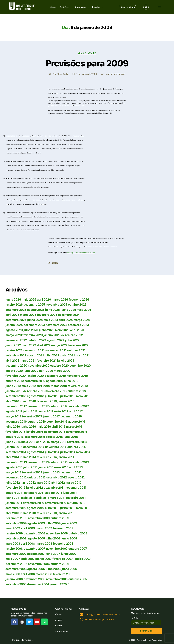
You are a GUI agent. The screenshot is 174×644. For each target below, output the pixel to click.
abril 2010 (12, 513)
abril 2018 (12, 401)
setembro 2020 (80, 366)
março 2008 (44, 544)
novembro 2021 (56, 350)
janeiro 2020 (35, 376)
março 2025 (28, 315)
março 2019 (59, 386)
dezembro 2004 (38, 584)
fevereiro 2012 (15, 488)
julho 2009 (53, 523)
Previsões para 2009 (87, 63)
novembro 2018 (56, 391)
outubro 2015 (15, 437)
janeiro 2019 (14, 391)
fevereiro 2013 (32, 472)
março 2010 (28, 513)
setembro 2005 (16, 584)
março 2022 (59, 345)
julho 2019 (71, 381)
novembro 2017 (38, 406)
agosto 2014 (35, 452)
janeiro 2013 (51, 472)
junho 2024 (35, 320)
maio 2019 (29, 386)
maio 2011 (28, 498)
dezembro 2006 (16, 564)
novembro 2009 (39, 518)
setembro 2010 (16, 508)
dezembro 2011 (54, 488)
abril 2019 (43, 386)
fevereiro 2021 (46, 361)
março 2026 (60, 300)
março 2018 (28, 401)
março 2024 (82, 320)
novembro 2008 (57, 533)
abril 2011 (42, 498)
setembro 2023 (78, 325)
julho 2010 (52, 508)
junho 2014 (68, 452)
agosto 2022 (56, 340)
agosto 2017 (14, 411)
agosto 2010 (35, 508)
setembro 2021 (16, 355)
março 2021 (28, 361)
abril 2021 (12, 361)
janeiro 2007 (82, 559)
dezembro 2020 (16, 366)
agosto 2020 (14, 371)
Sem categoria (87, 53)
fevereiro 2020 (16, 376)
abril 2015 (43, 442)
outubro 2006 (60, 564)
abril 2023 (77, 330)
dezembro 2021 (34, 350)
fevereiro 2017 (32, 416)
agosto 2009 (36, 523)
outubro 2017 (58, 406)
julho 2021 (52, 355)
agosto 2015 (54, 437)
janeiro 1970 (58, 584)
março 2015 (58, 442)
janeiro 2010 (66, 513)
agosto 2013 (14, 467)
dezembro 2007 (35, 549)
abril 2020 (46, 371)
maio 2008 (13, 544)
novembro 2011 (76, 488)
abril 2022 (44, 345)
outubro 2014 (76, 447)
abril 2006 (28, 574)
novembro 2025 (57, 305)
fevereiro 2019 (78, 386)
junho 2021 (67, 355)
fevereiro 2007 (63, 559)
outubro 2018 (77, 391)
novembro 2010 (56, 503)
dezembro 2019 (55, 376)
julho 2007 (53, 554)
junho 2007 (69, 554)
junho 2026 (13, 300)
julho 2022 (72, 340)
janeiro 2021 (66, 361)
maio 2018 (83, 396)
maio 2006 (13, 574)
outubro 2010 (76, 503)
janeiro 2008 (14, 549)
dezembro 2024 (69, 315)
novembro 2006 (39, 564)
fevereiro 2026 (79, 300)
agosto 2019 (55, 381)
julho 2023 (31, 330)
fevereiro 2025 (47, 315)
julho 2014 (52, 452)
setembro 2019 (35, 381)
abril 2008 (28, 544)
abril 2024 (66, 320)
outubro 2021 (76, 350)
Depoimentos (62, 631)
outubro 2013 (58, 462)
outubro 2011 (14, 493)
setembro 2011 (34, 493)
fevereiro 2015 (77, 442)
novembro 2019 (77, 376)
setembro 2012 (57, 477)
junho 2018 (68, 396)
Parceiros (98, 7)
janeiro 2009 (14, 533)
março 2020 (62, 371)
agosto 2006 (36, 569)
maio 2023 (62, 330)
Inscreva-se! (146, 631)
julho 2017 (30, 411)
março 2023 (14, 335)
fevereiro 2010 (47, 513)
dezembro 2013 (16, 462)
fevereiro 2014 (47, 457)
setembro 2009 (16, 523)
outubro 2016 (37, 422)
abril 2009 (28, 528)
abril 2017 (76, 411)
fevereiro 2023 (32, 335)
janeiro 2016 (35, 432)
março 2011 (57, 498)
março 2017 (13, 416)
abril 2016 (58, 427)
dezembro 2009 (16, 518)
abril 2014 (12, 457)
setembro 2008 (16, 538)
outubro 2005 (78, 579)
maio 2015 (28, 442)
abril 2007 (28, 559)
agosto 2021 (35, 355)
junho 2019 (13, 386)
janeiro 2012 (35, 488)
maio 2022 (29, 345)
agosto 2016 (77, 422)
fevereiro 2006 (63, 574)
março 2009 (44, 528)
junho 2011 (13, 498)
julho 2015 (71, 437)
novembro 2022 (16, 340)
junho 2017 (46, 411)
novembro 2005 (57, 579)
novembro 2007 (57, 549)
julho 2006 (53, 569)
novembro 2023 (57, 325)
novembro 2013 (38, 462)
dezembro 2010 (34, 503)
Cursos (53, 7)
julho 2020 (31, 371)
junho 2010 (68, 508)
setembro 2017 (79, 406)
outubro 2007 (78, 549)
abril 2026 (44, 300)
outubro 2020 (59, 366)
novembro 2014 (56, 447)
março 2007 (43, 559)
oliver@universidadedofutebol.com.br (81, 253)
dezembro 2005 (35, 579)
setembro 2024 (16, 320)
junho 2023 (47, 330)
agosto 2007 (36, 554)
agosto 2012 (76, 477)
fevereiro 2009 (63, 528)
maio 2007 (13, 559)
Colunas (59, 626)
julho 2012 (13, 483)
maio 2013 (61, 467)
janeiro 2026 (14, 305)
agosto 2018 (35, 396)
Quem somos (82, 7)
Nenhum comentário (115, 74)
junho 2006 (69, 569)
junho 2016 (28, 427)
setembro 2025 (16, 310)
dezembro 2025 (34, 305)
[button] (128, 7)
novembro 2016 (16, 422)
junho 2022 (13, 345)
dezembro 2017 (16, 406)
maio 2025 (84, 310)
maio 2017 (61, 411)
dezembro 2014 (34, 447)
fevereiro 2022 (78, 345)
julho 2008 (53, 538)
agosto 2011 (54, 493)
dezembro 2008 (35, 533)
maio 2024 (51, 320)
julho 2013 (30, 467)
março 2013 (13, 472)
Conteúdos (66, 7)
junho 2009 (69, 523)
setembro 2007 (16, 554)
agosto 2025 (36, 310)
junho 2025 (68, 310)
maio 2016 (44, 427)
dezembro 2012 (71, 472)
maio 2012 (43, 483)
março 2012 (73, 483)
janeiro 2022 (14, 350)
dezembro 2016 (71, 416)
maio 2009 (13, 528)
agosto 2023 (14, 330)
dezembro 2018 (34, 391)
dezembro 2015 (55, 432)
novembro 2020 (39, 366)
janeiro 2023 (52, 335)
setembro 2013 (79, 462)
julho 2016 (13, 427)
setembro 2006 (16, 569)
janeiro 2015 (14, 447)
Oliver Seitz (62, 74)
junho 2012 (28, 483)
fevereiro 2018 (47, 401)
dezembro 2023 (34, 325)
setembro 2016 (57, 422)
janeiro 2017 (51, 416)
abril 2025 (12, 315)
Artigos (59, 620)
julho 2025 (52, 310)
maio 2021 (83, 355)
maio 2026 (29, 300)
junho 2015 (13, 442)
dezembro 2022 (72, 335)
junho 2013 (46, 467)
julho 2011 (70, 493)
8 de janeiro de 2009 (86, 74)
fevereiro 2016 (15, 432)
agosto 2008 (36, 538)
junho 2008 (69, 538)
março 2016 (74, 427)
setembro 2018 (16, 396)
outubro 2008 (78, 533)
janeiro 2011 (14, 503)
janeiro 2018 (66, 401)
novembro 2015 (77, 432)
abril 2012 (58, 483)
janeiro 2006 (14, 579)
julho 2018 (52, 396)
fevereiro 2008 (63, 544)
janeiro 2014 (66, 457)
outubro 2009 (60, 518)
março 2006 (44, 574)
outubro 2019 (15, 381)
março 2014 (28, 457)
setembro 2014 (16, 452)
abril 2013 (76, 467)
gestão (55, 263)
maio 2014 (83, 452)
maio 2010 (83, 508)
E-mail (135, 618)
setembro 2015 (35, 437)
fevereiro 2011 (76, 498)
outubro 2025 (77, 305)
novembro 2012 (16, 477)
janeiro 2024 (14, 325)
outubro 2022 (37, 340)
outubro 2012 (36, 477)
